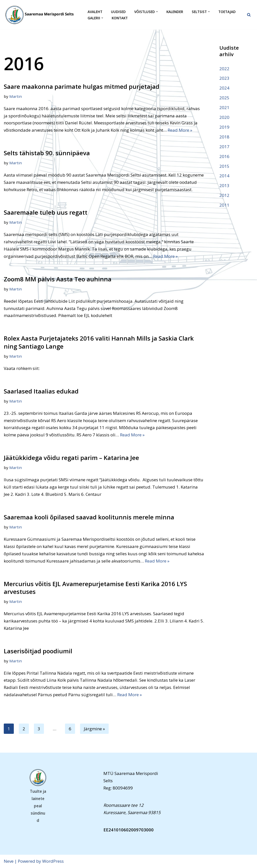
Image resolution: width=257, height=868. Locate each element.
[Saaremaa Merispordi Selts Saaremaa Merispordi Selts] (41, 15)
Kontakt (120, 18)
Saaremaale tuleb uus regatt (46, 212)
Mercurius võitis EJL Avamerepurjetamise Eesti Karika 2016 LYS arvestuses (95, 588)
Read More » (180, 130)
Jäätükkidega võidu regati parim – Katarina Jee (71, 458)
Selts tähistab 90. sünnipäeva (47, 153)
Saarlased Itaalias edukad (41, 391)
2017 (224, 147)
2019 (224, 127)
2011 (224, 205)
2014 (224, 176)
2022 (224, 69)
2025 (224, 98)
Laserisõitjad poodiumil (38, 651)
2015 (224, 166)
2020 (224, 117)
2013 (224, 185)
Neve (9, 861)
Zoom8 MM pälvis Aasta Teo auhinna (58, 279)
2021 (224, 107)
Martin (16, 96)
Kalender (175, 12)
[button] (157, 12)
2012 (224, 195)
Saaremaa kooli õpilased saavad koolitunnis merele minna (89, 517)
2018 (224, 137)
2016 (224, 156)
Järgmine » (94, 729)
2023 (224, 78)
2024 (224, 88)
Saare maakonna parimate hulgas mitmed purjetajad (82, 86)
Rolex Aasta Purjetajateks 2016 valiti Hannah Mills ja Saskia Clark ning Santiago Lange (99, 342)
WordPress (53, 861)
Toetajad (227, 12)
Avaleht (95, 12)
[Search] (249, 15)
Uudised (118, 12)
